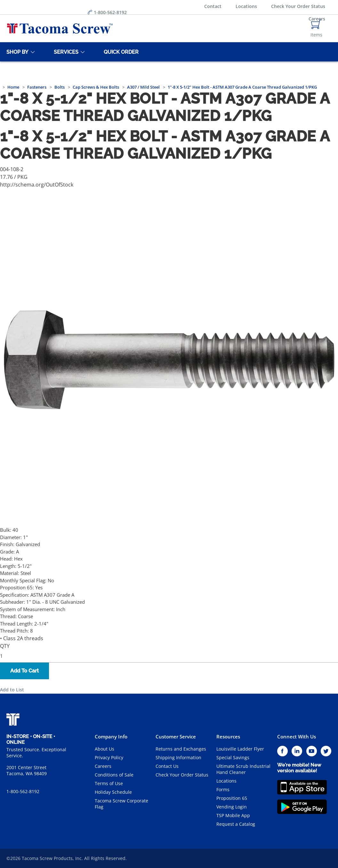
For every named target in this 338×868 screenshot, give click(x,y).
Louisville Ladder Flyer (240, 749)
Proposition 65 (232, 798)
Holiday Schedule (113, 792)
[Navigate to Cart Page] (316, 28)
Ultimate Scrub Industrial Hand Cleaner (243, 769)
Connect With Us (297, 737)
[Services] (65, 52)
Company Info (111, 737)
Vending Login (232, 807)
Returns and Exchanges (181, 749)
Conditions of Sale (114, 775)
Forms (223, 789)
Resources (228, 737)
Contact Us (167, 766)
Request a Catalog (236, 824)
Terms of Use (109, 783)
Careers (103, 766)
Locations (246, 6)
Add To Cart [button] (24, 671)
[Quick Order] (120, 52)
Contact (213, 6)
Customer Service (176, 737)
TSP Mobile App (233, 815)
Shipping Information (178, 757)
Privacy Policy (109, 757)
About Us (105, 749)
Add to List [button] (12, 690)
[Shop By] (16, 52)
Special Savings (233, 757)
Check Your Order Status (298, 6)
